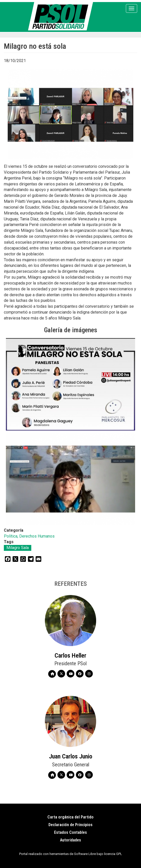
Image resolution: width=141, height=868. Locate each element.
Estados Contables (70, 832)
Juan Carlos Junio (71, 756)
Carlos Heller (70, 656)
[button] (70, 384)
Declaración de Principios (70, 825)
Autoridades (70, 840)
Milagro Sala (18, 548)
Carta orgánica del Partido (70, 817)
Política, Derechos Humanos (29, 536)
